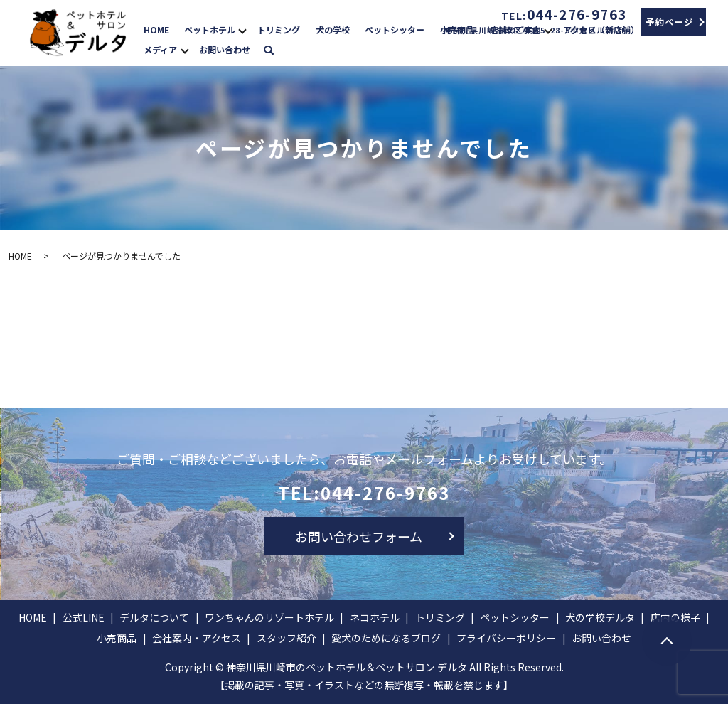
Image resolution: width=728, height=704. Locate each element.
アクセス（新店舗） (601, 30)
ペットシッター (395, 30)
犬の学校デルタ (600, 617)
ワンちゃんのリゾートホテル (269, 617)
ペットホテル (210, 30)
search (275, 49)
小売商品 (457, 30)
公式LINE (84, 617)
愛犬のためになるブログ (386, 638)
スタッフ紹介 (287, 638)
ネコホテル (375, 617)
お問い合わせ (225, 49)
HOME (156, 30)
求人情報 (671, 30)
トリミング (279, 30)
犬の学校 (333, 30)
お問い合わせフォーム (359, 536)
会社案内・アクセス (197, 638)
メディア (160, 49)
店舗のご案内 (515, 30)
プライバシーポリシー (506, 638)
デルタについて (154, 617)
